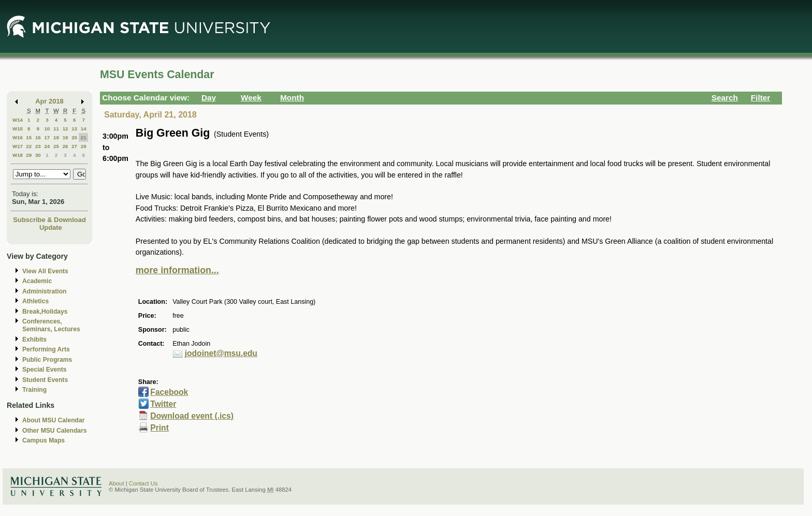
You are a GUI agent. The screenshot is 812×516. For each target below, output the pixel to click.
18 (56, 137)
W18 (18, 155)
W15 (18, 129)
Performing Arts (46, 349)
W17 (18, 146)
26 (66, 146)
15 (29, 137)
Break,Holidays (45, 312)
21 (84, 137)
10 (47, 129)
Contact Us (143, 483)
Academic (37, 281)
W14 (18, 120)
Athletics (35, 301)
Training (34, 390)
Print (160, 428)
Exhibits (34, 340)
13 (74, 129)
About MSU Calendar (53, 420)
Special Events (44, 370)
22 (29, 146)
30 (38, 155)
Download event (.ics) (192, 416)
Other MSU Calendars (55, 431)
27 (74, 146)
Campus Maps (44, 440)
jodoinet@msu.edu (221, 353)
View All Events (45, 271)
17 (47, 137)
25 (56, 146)
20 (74, 137)
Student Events (45, 380)
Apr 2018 (49, 101)
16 (38, 137)
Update (51, 227)
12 (66, 129)
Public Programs (47, 360)
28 (84, 146)
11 (56, 129)
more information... (177, 270)
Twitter (163, 404)
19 (66, 137)
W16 (18, 137)
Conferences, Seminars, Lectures (51, 325)
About (117, 483)
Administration (44, 291)
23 (38, 146)
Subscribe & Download (49, 220)
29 (29, 155)
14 (84, 129)
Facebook (169, 392)
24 (47, 146)
